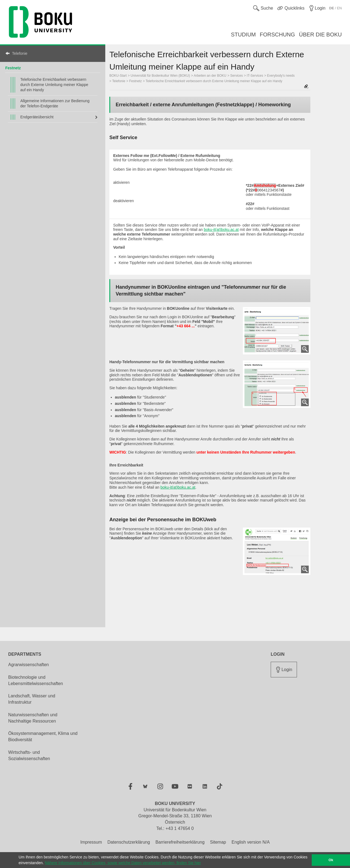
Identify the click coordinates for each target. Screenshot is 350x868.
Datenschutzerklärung (129, 842)
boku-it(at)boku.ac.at (221, 230)
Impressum (91, 842)
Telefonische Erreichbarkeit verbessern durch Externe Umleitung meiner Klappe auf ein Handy (54, 85)
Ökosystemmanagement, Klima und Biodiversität (43, 737)
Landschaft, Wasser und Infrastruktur (32, 699)
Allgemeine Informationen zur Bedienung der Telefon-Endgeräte (55, 103)
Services (237, 76)
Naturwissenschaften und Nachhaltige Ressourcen (33, 718)
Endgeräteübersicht (37, 117)
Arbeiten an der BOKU (210, 76)
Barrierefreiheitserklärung (180, 842)
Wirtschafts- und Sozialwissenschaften (29, 755)
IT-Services (255, 76)
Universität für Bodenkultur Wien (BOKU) (160, 76)
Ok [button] (331, 860)
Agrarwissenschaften (29, 665)
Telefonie (20, 53)
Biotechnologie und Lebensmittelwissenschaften (36, 680)
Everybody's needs (281, 76)
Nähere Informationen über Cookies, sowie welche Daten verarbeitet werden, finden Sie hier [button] (123, 863)
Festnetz (13, 68)
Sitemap (218, 842)
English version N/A (251, 842)
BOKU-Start (118, 76)
